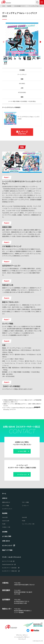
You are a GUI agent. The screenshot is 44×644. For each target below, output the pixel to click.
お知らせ (5, 498)
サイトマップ (22, 639)
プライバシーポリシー (22, 635)
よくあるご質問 (22, 451)
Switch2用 (5, 517)
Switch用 (24, 517)
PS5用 (24, 521)
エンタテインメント (7, 509)
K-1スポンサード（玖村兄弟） (10, 568)
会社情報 (5, 532)
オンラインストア (7, 545)
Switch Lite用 (6, 521)
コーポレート (25, 505)
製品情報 (5, 513)
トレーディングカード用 (28, 524)
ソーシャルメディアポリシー (22, 637)
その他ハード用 (6, 527)
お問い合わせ (6, 541)
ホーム (4, 493)
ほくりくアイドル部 (7, 561)
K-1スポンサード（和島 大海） (10, 571)
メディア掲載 (6, 505)
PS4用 (4, 524)
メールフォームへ (22, 474)
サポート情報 (25, 502)
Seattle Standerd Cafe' (8, 564)
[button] (41, 42)
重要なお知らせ (6, 502)
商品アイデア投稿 (7, 550)
